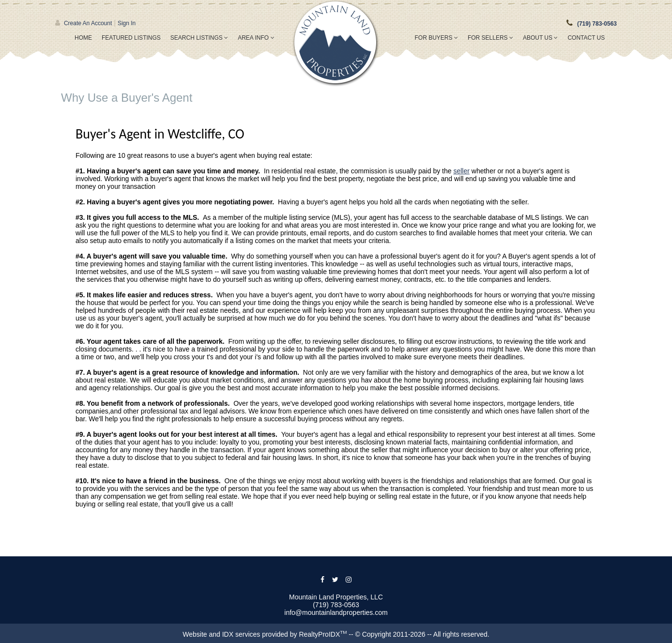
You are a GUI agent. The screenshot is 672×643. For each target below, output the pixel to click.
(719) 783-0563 (597, 24)
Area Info (256, 38)
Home (83, 38)
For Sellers (490, 38)
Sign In (127, 23)
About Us (540, 38)
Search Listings (199, 38)
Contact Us (586, 38)
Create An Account (88, 23)
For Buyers (436, 38)
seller (461, 171)
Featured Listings (131, 38)
